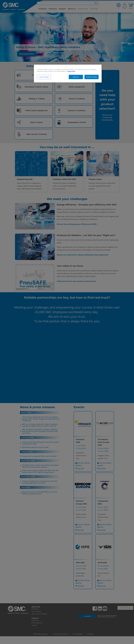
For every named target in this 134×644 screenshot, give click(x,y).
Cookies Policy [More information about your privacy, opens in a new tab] (71, 71)
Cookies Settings (44, 77)
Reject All (76, 77)
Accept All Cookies (91, 77)
